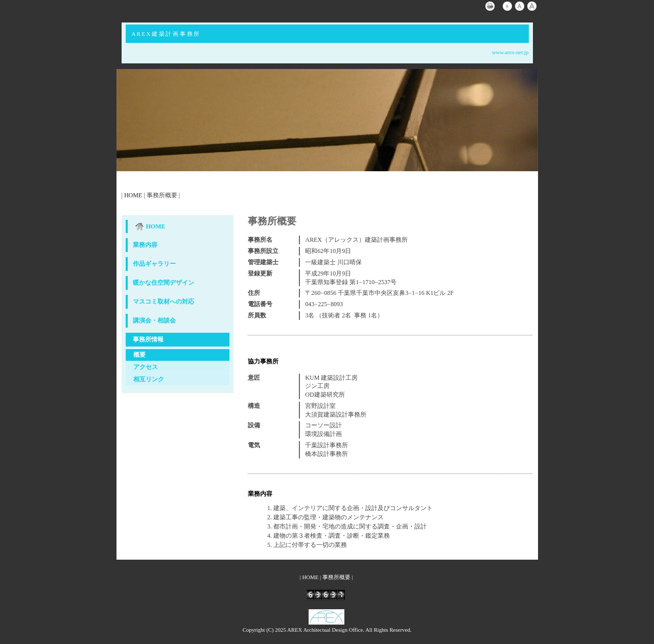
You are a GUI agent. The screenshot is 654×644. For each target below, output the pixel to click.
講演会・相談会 (154, 320)
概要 (139, 355)
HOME (133, 195)
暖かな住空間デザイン (163, 283)
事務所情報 (148, 339)
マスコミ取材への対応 (163, 302)
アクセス (146, 367)
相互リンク (149, 379)
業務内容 (145, 245)
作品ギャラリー (154, 264)
